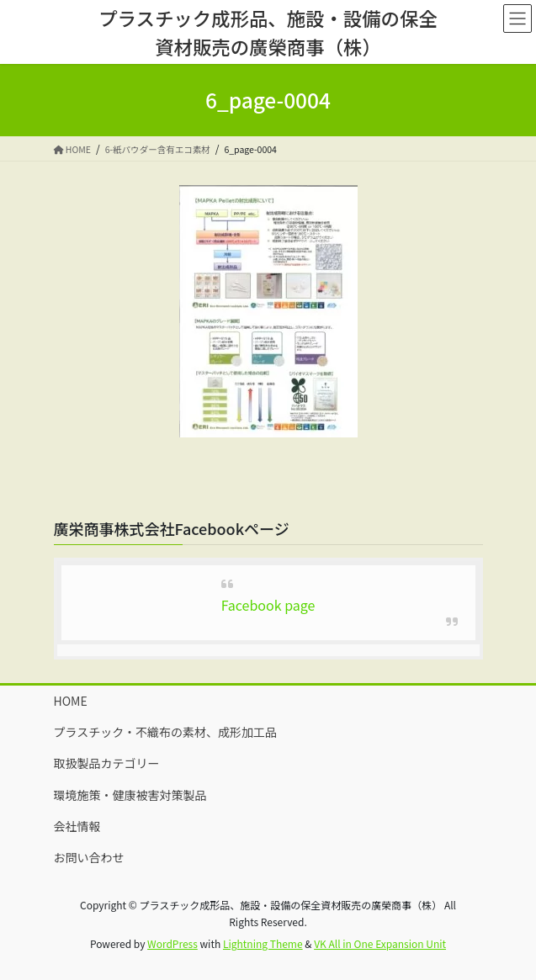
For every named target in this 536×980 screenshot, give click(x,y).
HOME (71, 701)
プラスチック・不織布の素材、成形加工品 (165, 732)
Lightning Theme (263, 943)
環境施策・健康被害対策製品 (130, 795)
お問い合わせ (89, 857)
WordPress (172, 943)
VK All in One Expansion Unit (380, 943)
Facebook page (268, 605)
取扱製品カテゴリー (107, 763)
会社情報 (77, 826)
